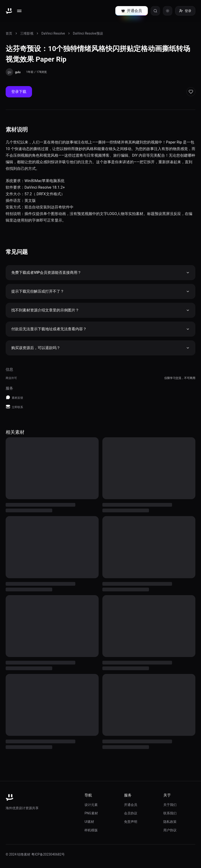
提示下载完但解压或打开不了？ (100, 291)
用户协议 (170, 830)
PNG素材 (91, 813)
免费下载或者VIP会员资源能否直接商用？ (100, 273)
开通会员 (131, 805)
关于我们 (170, 805)
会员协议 (131, 813)
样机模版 (91, 830)
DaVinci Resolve (53, 33)
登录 (185, 11)
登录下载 (19, 92)
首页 (9, 33)
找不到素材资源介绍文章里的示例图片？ (100, 310)
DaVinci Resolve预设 (88, 33)
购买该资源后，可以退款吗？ (100, 348)
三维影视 (27, 33)
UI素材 (89, 822)
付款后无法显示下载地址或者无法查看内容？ (100, 329)
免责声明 (131, 822)
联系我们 (170, 813)
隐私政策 (170, 822)
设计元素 (91, 805)
